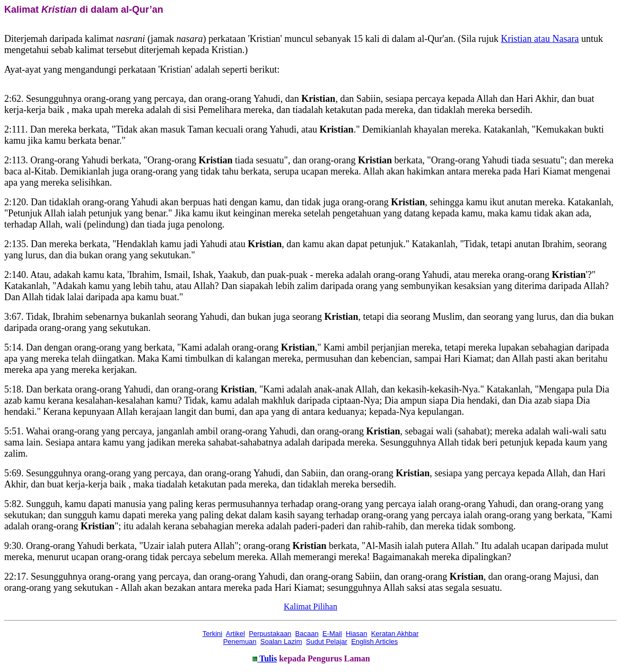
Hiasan (356, 634)
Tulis (267, 658)
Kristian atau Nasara (540, 39)
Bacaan (307, 634)
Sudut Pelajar (327, 642)
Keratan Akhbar (395, 634)
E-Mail (332, 634)
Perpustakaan (270, 634)
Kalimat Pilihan (310, 606)
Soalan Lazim (281, 642)
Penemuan (240, 642)
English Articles (374, 642)
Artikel (235, 634)
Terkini (213, 634)
